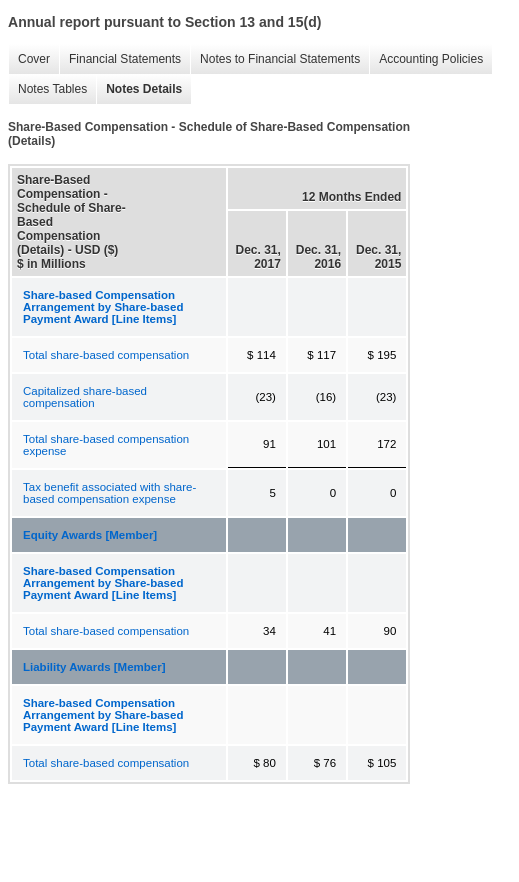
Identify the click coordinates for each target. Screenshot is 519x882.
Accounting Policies (431, 59)
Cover (34, 59)
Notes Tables (52, 89)
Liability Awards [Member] (94, 667)
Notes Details (144, 89)
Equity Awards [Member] (90, 535)
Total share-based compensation (106, 355)
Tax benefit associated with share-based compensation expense (109, 493)
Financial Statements (125, 59)
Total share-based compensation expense (106, 445)
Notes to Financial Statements (280, 59)
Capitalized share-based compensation (85, 397)
